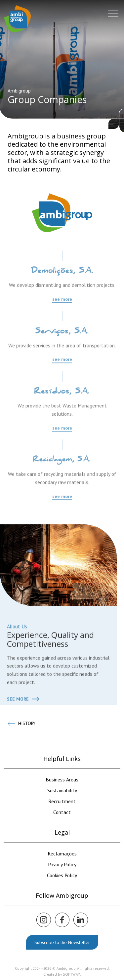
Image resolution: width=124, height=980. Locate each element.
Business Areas (62, 779)
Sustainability (62, 790)
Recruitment (62, 801)
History (21, 723)
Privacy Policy (62, 864)
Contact (62, 812)
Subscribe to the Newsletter (62, 942)
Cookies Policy (62, 875)
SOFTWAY (71, 974)
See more (23, 720)
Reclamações (62, 853)
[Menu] (113, 14)
